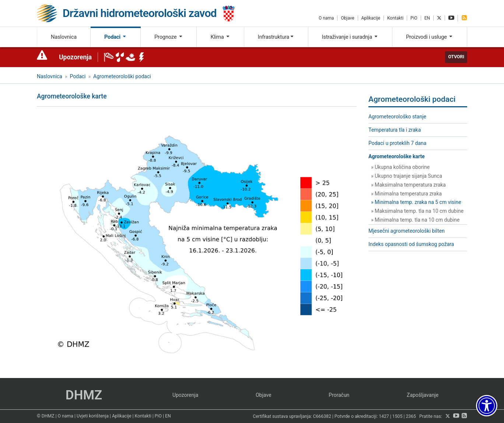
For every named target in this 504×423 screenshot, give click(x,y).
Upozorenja (75, 57)
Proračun (339, 395)
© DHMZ (45, 416)
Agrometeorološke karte (397, 156)
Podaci (115, 37)
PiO (414, 18)
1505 (398, 416)
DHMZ (84, 395)
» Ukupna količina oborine (400, 167)
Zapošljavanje (423, 395)
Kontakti (395, 18)
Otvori (456, 57)
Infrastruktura (276, 37)
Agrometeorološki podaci (122, 76)
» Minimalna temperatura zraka (406, 194)
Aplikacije (371, 18)
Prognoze (169, 37)
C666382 (322, 416)
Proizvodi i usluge (430, 37)
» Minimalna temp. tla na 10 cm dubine (415, 220)
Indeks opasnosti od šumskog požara (411, 244)
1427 (384, 416)
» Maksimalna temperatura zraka (408, 185)
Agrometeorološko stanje (397, 117)
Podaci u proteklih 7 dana (397, 143)
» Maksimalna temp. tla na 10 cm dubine (417, 211)
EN (427, 18)
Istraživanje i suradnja (350, 37)
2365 (411, 416)
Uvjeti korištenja (93, 416)
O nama (326, 18)
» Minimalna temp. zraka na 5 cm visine (416, 202)
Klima (220, 37)
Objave (347, 18)
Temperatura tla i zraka (395, 130)
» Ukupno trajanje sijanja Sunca (407, 176)
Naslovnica (64, 37)
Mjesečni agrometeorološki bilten (407, 231)
